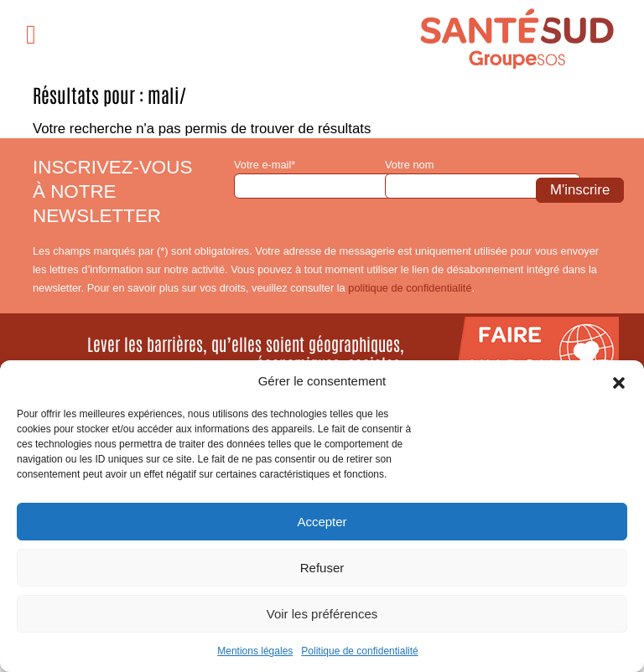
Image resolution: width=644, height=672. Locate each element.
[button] (619, 381)
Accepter (322, 522)
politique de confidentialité (410, 288)
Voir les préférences (322, 614)
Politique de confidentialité (359, 651)
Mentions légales (255, 651)
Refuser (322, 568)
